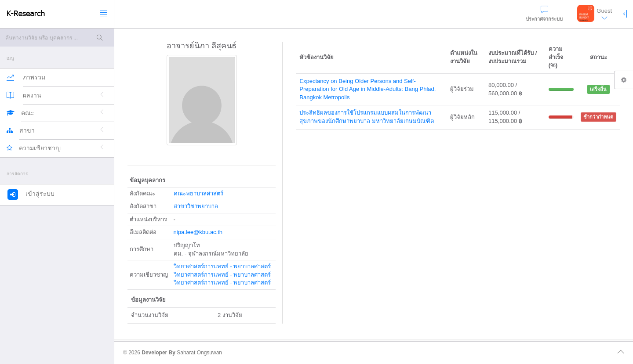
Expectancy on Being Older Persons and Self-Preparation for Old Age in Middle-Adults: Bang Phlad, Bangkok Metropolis (367, 89)
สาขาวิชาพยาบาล (196, 206)
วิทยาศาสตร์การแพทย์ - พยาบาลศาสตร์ (222, 266)
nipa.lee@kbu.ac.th (198, 232)
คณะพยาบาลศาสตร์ (198, 193)
